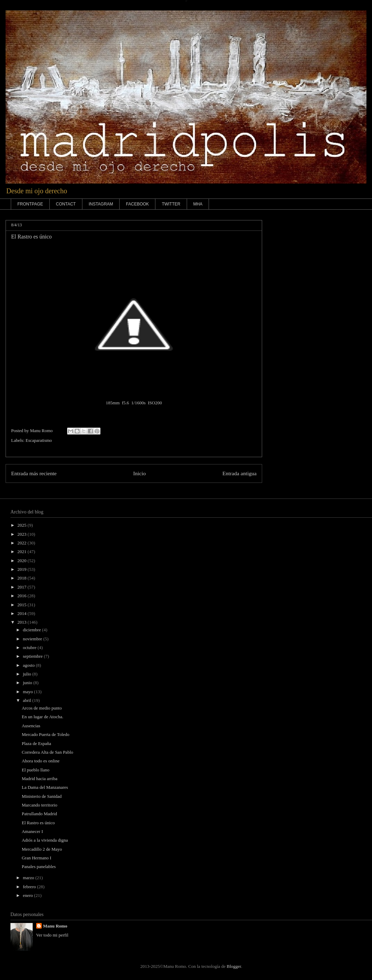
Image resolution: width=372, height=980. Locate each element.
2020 (22, 561)
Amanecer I (32, 831)
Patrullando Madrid (39, 814)
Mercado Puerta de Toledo (45, 734)
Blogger (234, 966)
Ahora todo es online (41, 761)
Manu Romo (55, 926)
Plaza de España (36, 743)
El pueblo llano (35, 770)
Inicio (139, 473)
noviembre (33, 639)
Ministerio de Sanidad (42, 796)
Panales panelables (39, 866)
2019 (22, 569)
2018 (22, 578)
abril (28, 700)
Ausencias (31, 726)
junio (28, 683)
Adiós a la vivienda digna (45, 840)
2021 (22, 552)
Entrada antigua (240, 473)
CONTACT (66, 204)
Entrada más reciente (34, 473)
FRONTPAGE (30, 204)
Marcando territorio (39, 805)
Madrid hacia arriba (39, 779)
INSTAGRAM (101, 204)
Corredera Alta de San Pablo (47, 752)
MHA (198, 204)
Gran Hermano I (36, 858)
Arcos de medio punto (42, 708)
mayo (29, 692)
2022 (22, 543)
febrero (30, 887)
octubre (30, 647)
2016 (22, 596)
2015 (22, 605)
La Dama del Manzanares (45, 787)
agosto (29, 665)
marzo (29, 878)
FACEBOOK (137, 204)
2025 (22, 525)
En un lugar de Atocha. (42, 717)
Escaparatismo (39, 440)
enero (29, 895)
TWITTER (171, 204)
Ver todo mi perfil (52, 935)
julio (28, 674)
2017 (22, 587)
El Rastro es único (38, 823)
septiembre (33, 656)
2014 (22, 613)
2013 (22, 622)
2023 (22, 534)
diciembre (33, 630)
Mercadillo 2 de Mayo (42, 849)
